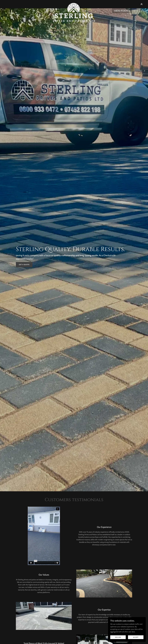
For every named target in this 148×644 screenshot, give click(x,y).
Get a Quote (24, 265)
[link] (74, 4)
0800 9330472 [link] (122, 11)
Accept (136, 637)
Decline (118, 637)
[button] (142, 4)
